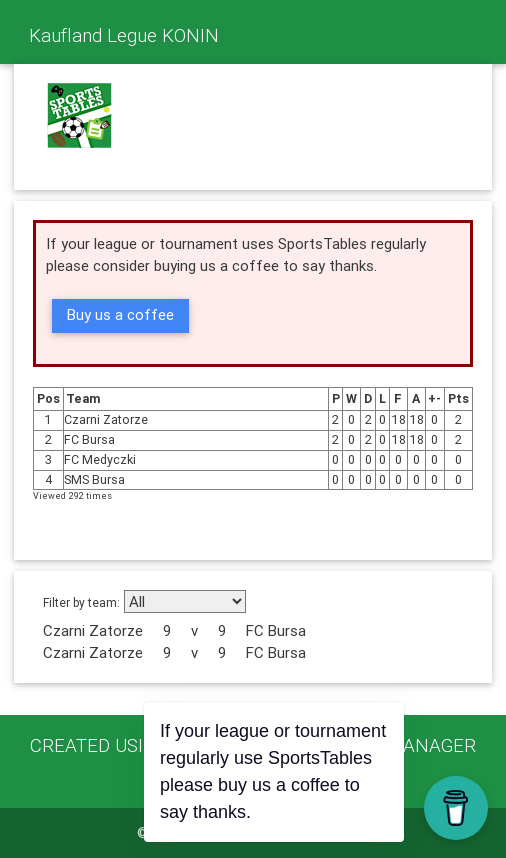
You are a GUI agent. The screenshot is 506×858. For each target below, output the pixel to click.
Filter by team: (81, 602)
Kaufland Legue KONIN (124, 35)
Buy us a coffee (120, 314)
